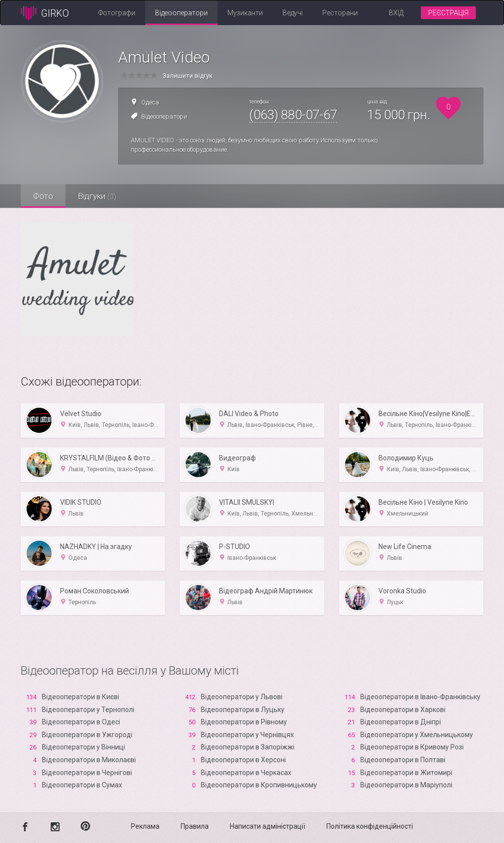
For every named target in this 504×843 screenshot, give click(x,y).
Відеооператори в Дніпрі (401, 722)
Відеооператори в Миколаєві (89, 760)
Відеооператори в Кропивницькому (259, 785)
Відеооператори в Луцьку (243, 710)
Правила (195, 826)
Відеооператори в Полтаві (403, 760)
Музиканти (245, 13)
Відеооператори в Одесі (81, 722)
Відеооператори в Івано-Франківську (420, 697)
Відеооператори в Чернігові (87, 773)
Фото (43, 196)
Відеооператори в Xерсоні (243, 760)
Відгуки (97, 196)
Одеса (150, 102)
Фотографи (117, 13)
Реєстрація (448, 13)
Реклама (145, 826)
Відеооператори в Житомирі (406, 773)
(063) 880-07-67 (293, 115)
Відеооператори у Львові (242, 697)
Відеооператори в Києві (80, 697)
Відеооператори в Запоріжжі (248, 747)
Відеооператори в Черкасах (246, 773)
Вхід (396, 13)
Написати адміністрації (268, 826)
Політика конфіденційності (370, 826)
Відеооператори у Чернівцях (247, 735)
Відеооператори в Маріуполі (406, 785)
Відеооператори (181, 13)
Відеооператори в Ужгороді (87, 735)
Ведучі (293, 13)
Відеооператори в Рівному (244, 722)
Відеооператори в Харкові (403, 710)
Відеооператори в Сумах (82, 785)
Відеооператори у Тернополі (88, 710)
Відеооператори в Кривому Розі (412, 747)
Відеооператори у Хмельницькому (417, 735)
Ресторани (340, 13)
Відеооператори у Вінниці (83, 747)
